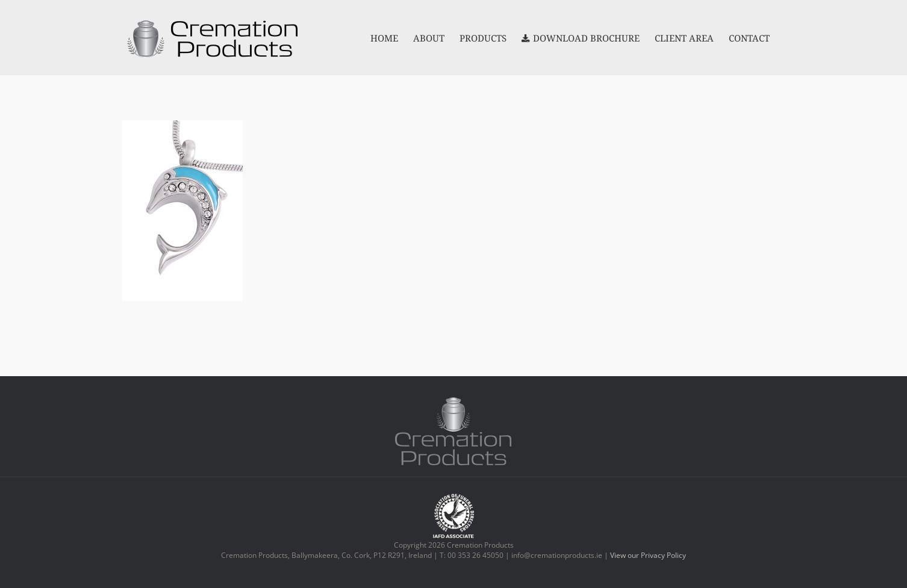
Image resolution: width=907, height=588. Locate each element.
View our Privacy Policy (648, 555)
